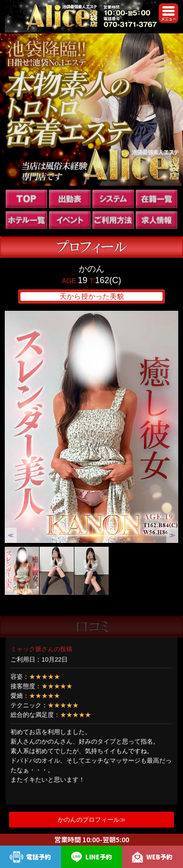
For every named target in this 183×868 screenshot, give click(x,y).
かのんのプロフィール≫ (92, 820)
